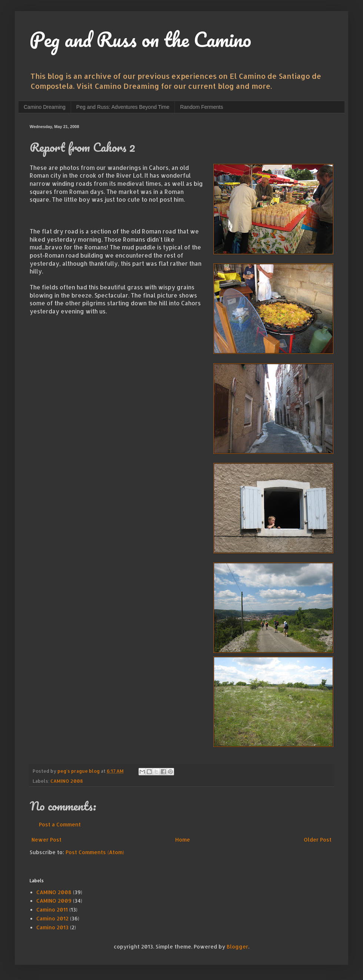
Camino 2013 (52, 927)
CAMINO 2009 (54, 901)
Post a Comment (60, 824)
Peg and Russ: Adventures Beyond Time (123, 107)
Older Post (318, 840)
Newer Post (46, 840)
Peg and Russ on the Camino (140, 39)
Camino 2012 (52, 918)
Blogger (237, 947)
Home (183, 840)
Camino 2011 (52, 909)
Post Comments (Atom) (95, 852)
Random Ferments (202, 107)
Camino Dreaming (45, 107)
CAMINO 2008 (67, 781)
